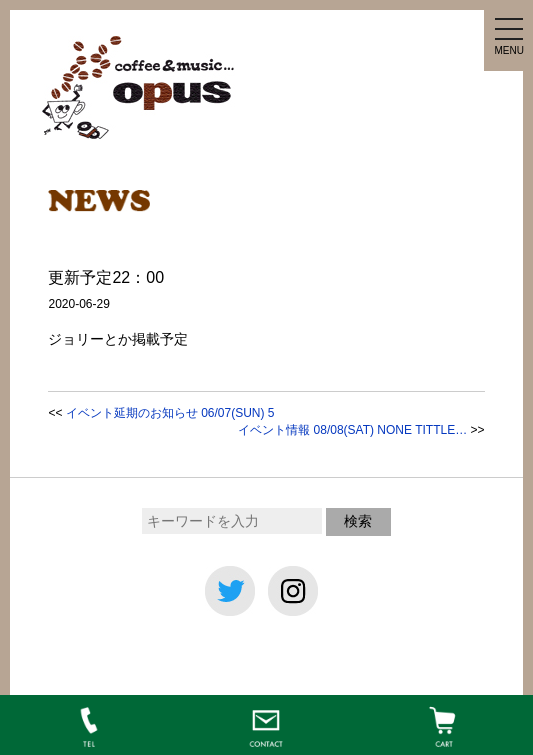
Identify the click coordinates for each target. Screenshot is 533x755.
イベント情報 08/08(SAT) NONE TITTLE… (352, 430)
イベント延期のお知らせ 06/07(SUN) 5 (170, 413)
